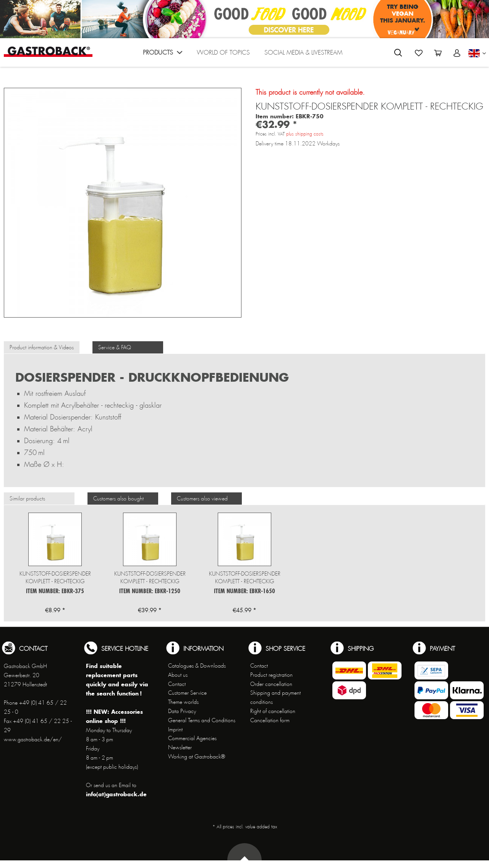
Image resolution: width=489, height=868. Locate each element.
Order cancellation (271, 684)
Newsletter (180, 747)
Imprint (175, 729)
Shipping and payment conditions (275, 697)
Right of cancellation (273, 711)
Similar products (27, 499)
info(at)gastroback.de (116, 794)
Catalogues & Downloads (197, 666)
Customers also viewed (202, 499)
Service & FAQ (115, 347)
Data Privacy (182, 711)
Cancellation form (270, 720)
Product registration (271, 675)
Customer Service (187, 693)
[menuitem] (163, 54)
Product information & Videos (42, 347)
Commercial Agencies (192, 738)
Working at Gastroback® (197, 757)
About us (178, 675)
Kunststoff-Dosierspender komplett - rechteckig (55, 578)
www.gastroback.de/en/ (33, 739)
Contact (177, 684)
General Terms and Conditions (202, 720)
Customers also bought (118, 499)
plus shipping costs (305, 134)
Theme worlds (183, 702)
